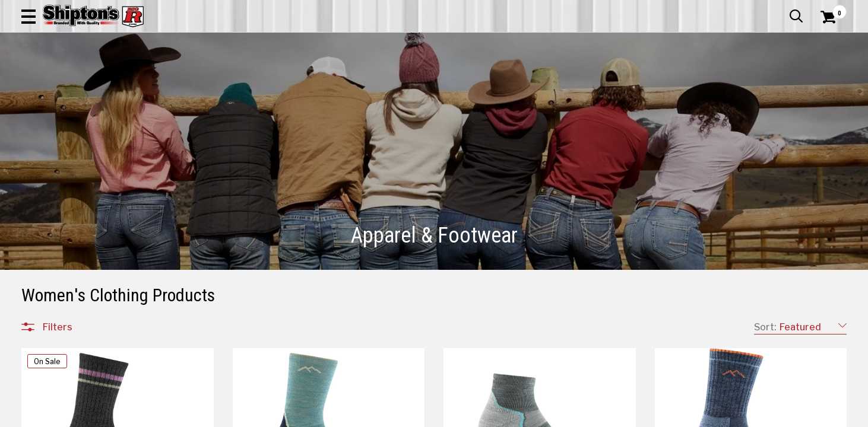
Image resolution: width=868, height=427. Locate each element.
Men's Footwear (74, 243)
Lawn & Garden (583, 80)
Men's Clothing (72, 200)
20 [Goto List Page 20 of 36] (641, 415)
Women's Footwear (81, 257)
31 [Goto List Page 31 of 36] (695, 415)
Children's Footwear (81, 229)
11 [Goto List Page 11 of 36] (481, 415)
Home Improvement (482, 80)
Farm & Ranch (302, 80)
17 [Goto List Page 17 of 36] (588, 415)
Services (830, 9)
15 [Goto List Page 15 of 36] (552, 415)
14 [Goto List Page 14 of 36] (534, 415)
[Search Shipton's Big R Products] (393, 43)
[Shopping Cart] (826, 43)
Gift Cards (728, 9)
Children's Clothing (79, 186)
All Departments (78, 145)
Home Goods (384, 80)
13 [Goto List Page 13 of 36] (517, 415)
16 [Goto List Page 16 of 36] (570, 415)
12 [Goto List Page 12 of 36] (499, 415)
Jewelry (56, 286)
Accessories (67, 172)
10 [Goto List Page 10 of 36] (463, 415)
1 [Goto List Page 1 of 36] (428, 415)
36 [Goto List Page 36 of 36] (712, 415)
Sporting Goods (753, 80)
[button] (474, 43)
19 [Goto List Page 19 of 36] (624, 415)
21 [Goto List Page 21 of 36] (659, 415)
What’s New (780, 9)
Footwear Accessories (87, 272)
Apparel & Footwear (73, 80)
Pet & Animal (667, 80)
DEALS (825, 80)
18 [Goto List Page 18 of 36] (606, 415)
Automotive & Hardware (194, 80)
